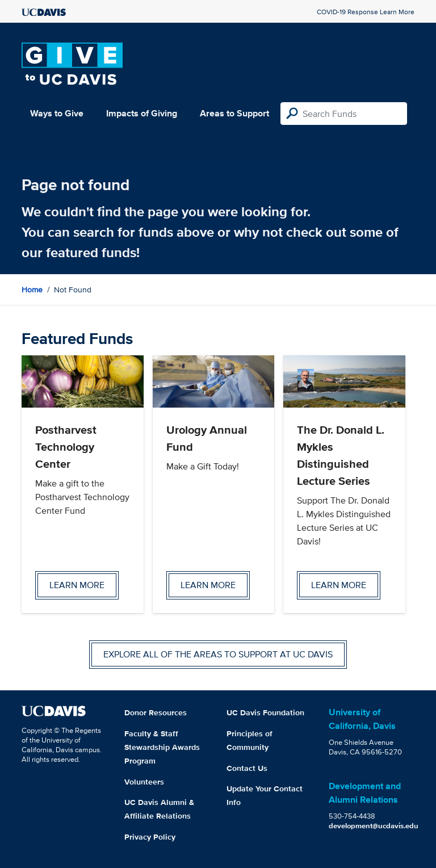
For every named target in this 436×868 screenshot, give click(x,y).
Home (32, 290)
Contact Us (247, 768)
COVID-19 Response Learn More (366, 12)
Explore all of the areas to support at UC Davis (218, 654)
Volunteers (144, 782)
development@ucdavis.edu (374, 826)
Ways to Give (57, 113)
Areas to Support (234, 113)
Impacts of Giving (142, 113)
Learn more (77, 585)
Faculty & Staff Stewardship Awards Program (162, 747)
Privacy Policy (150, 837)
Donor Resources (156, 712)
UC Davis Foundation (265, 712)
